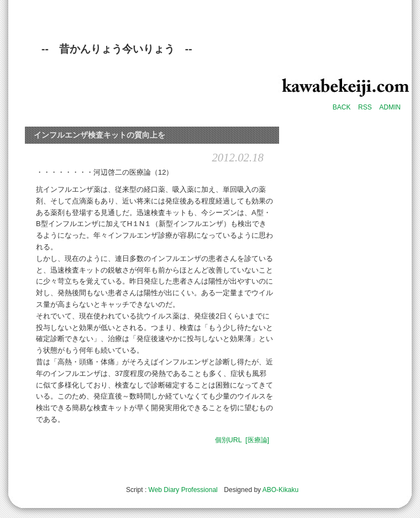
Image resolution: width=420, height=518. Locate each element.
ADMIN (390, 107)
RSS (365, 107)
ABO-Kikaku (280, 490)
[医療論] (257, 440)
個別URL (229, 440)
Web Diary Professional (183, 490)
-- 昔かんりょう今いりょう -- (117, 49)
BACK (342, 107)
